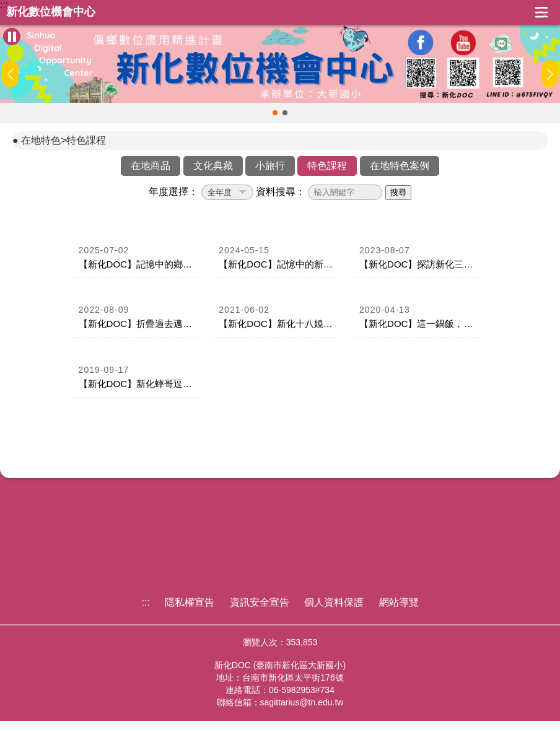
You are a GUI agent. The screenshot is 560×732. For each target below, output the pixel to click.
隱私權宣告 (190, 602)
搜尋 (398, 192)
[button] (275, 113)
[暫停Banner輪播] (12, 37)
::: (4, 5)
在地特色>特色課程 (63, 140)
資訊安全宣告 (260, 602)
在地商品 (151, 166)
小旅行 (270, 166)
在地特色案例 (400, 166)
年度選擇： (173, 192)
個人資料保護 (334, 602)
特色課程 (327, 166)
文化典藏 (213, 166)
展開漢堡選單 (541, 12)
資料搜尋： (281, 192)
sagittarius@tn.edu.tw (302, 702)
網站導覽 (399, 602)
